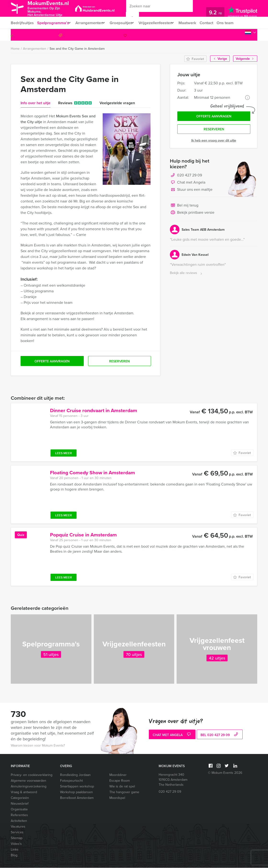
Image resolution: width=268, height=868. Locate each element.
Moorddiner (118, 775)
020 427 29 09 (238, 35)
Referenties (19, 815)
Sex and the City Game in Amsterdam (77, 49)
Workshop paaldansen (76, 792)
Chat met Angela (188, 185)
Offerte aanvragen (214, 117)
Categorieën (20, 798)
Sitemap (17, 838)
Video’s (16, 844)
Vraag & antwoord (24, 792)
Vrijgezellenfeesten (162, 23)
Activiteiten (19, 821)
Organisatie (19, 810)
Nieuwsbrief (20, 804)
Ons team (235, 23)
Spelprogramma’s (53, 23)
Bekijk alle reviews (187, 275)
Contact (216, 23)
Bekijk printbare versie (192, 215)
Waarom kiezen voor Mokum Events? (38, 746)
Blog (14, 855)
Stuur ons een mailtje (191, 192)
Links (15, 850)
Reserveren (214, 131)
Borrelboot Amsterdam (77, 798)
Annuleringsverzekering (29, 787)
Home (15, 49)
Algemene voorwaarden (28, 781)
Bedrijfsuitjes (22, 23)
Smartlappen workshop (77, 787)
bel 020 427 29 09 (220, 735)
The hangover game (124, 792)
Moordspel (117, 798)
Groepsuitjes (125, 23)
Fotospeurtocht (71, 781)
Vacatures (18, 827)
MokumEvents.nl (52, 8)
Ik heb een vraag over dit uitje (214, 142)
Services (17, 833)
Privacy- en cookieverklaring (32, 775)
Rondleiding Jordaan (75, 775)
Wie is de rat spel (122, 787)
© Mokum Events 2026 (225, 773)
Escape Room (120, 781)
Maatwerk (196, 23)
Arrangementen (91, 23)
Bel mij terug (184, 207)
